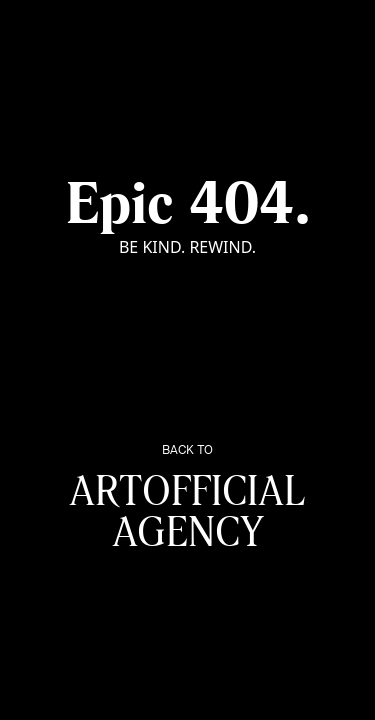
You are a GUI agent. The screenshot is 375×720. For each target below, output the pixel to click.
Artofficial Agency (187, 500)
